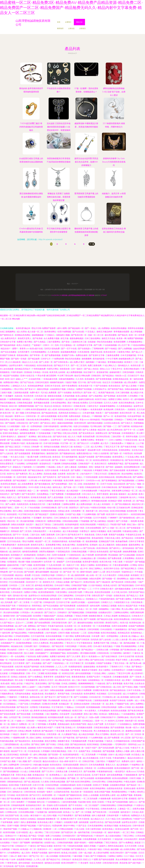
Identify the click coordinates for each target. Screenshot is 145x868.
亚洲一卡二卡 (21, 508)
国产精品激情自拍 (118, 690)
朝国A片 (15, 724)
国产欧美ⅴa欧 (136, 663)
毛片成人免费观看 (49, 393)
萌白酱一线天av (133, 728)
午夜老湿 (48, 839)
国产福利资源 (82, 738)
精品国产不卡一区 (19, 751)
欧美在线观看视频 (54, 636)
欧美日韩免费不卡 (69, 863)
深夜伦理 (96, 596)
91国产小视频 (26, 565)
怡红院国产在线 (12, 815)
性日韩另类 (29, 396)
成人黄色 (110, 704)
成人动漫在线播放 (113, 836)
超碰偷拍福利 (50, 650)
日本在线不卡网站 (62, 585)
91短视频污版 (41, 812)
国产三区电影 (122, 521)
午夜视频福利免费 (73, 494)
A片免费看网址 (14, 853)
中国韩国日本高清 (113, 680)
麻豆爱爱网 (51, 376)
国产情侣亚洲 (117, 582)
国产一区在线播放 (34, 663)
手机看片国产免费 (118, 525)
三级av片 (13, 856)
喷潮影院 (133, 799)
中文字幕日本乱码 (26, 514)
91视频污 (140, 487)
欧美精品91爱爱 (115, 501)
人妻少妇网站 (135, 660)
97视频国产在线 (122, 704)
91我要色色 (24, 697)
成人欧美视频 (123, 697)
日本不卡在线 (106, 484)
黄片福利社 (48, 518)
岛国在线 (19, 396)
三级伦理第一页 (118, 437)
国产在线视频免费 (52, 589)
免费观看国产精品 (116, 464)
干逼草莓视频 (7, 822)
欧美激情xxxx (95, 656)
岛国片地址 (56, 660)
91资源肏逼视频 (75, 839)
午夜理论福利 (139, 599)
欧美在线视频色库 (122, 768)
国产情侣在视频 (24, 714)
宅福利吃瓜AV (128, 572)
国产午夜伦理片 (29, 494)
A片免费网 (95, 443)
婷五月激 (65, 338)
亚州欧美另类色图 (39, 497)
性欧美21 (100, 413)
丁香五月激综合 (111, 843)
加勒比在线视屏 (18, 525)
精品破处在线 (17, 646)
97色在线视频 (34, 508)
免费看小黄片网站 (25, 342)
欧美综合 (57, 457)
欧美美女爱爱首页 (101, 460)
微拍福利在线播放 (85, 623)
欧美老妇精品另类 (66, 409)
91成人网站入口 (110, 365)
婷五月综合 (104, 511)
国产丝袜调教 (90, 772)
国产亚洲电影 (110, 396)
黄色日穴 (84, 765)
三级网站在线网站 (121, 612)
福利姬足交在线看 (52, 863)
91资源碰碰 (31, 802)
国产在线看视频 (118, 728)
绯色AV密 (111, 508)
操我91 (17, 822)
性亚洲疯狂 (102, 694)
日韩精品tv (119, 420)
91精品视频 (64, 670)
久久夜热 (45, 782)
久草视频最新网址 (135, 342)
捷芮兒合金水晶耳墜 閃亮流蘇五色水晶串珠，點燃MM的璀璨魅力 (86, 162)
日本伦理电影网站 (59, 403)
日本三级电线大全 (62, 518)
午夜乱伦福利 (130, 782)
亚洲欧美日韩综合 (38, 734)
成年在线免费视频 (115, 775)
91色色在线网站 (138, 345)
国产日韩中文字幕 (74, 758)
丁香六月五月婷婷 (52, 832)
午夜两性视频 (37, 839)
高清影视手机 (83, 545)
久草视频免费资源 (17, 673)
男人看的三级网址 (34, 738)
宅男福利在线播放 (23, 694)
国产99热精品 (111, 349)
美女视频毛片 (51, 694)
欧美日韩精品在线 (107, 477)
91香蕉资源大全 (24, 606)
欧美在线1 (44, 758)
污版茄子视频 (71, 382)
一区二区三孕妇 (128, 832)
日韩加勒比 (102, 558)
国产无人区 (18, 460)
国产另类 (70, 782)
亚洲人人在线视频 (91, 795)
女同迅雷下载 (15, 717)
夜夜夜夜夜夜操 (79, 677)
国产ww (106, 528)
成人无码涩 (69, 775)
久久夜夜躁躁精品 (125, 406)
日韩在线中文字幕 (8, 342)
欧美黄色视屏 (97, 409)
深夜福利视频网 (64, 650)
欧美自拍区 (20, 538)
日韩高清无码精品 (30, 440)
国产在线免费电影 (60, 484)
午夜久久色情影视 (101, 453)
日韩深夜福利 (28, 589)
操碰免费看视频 (130, 552)
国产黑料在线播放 (104, 457)
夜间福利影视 (99, 359)
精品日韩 (102, 430)
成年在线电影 (24, 863)
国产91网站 (33, 758)
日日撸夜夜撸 (117, 382)
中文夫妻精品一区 (68, 345)
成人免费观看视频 (75, 372)
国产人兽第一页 (46, 362)
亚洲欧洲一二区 (50, 829)
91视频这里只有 (66, 528)
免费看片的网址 (88, 440)
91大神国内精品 (16, 568)
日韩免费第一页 (78, 511)
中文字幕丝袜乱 (93, 809)
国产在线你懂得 (112, 413)
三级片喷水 (100, 761)
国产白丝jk (85, 508)
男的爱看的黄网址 (119, 792)
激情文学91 (80, 481)
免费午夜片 (35, 393)
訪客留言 (83, 28)
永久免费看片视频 (52, 338)
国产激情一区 (116, 453)
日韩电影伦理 (49, 602)
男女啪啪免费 (54, 700)
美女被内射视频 (27, 521)
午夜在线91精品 (95, 849)
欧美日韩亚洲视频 (118, 511)
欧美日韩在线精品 (109, 633)
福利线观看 (84, 822)
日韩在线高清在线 (110, 450)
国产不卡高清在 (76, 805)
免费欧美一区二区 (27, 724)
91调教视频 (97, 416)
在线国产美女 (85, 751)
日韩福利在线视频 (69, 464)
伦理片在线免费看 (120, 626)
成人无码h (26, 853)
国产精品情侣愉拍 (126, 585)
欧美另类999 (112, 514)
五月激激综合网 (123, 508)
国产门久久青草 (74, 656)
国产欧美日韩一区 (79, 335)
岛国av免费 (94, 717)
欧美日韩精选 (93, 744)
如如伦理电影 (139, 349)
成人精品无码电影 (87, 734)
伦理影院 (34, 707)
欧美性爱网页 (90, 694)
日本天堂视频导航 (129, 355)
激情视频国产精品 (58, 653)
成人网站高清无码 (63, 680)
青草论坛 (34, 619)
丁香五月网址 (128, 836)
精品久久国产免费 (96, 724)
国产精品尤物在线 (36, 470)
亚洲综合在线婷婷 (82, 704)
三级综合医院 (58, 525)
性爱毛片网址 (53, 369)
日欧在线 (30, 420)
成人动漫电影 (67, 629)
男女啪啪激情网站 (129, 646)
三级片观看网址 (54, 342)
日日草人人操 (71, 497)
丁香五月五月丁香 (112, 447)
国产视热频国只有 (127, 487)
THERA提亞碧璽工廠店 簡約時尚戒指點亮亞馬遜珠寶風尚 (31, 127)
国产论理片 (34, 423)
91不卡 (96, 589)
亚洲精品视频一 (107, 744)
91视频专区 (12, 697)
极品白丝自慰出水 (136, 758)
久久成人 (24, 772)
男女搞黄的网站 (57, 643)
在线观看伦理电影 (118, 785)
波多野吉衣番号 (16, 365)
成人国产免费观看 (112, 738)
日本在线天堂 (95, 697)
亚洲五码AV (68, 406)
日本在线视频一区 (8, 477)
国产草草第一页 (37, 355)
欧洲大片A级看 (23, 839)
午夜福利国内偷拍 (107, 599)
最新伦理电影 (43, 389)
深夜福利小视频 (63, 335)
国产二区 (72, 623)
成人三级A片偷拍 (80, 680)
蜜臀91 (16, 349)
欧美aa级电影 (82, 396)
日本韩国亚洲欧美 (49, 508)
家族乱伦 (17, 467)
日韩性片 (21, 629)
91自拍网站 (20, 464)
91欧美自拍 (31, 656)
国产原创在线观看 (8, 714)
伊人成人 (97, 504)
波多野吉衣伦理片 (130, 822)
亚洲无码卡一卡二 (45, 849)
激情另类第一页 (61, 501)
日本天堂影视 (84, 819)
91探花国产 (129, 562)
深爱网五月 (85, 501)
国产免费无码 (22, 474)
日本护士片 (46, 359)
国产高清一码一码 (71, 572)
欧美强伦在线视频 (119, 711)
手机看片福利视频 (96, 741)
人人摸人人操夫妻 (120, 640)
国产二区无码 (26, 531)
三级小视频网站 (52, 714)
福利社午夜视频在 (99, 531)
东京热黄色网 (30, 460)
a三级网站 (140, 481)
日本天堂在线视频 (74, 562)
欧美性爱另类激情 (24, 599)
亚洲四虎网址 (125, 450)
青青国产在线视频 (40, 853)
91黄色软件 (99, 836)
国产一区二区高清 (133, 734)
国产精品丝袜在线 (78, 744)
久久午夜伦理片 (110, 575)
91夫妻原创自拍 (74, 555)
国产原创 (66, 342)
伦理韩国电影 (36, 426)
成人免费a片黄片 (77, 362)
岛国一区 (25, 426)
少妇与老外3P (86, 474)
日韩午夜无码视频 (18, 728)
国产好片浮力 (35, 795)
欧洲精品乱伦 (125, 616)
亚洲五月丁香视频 (101, 785)
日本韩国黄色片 (129, 433)
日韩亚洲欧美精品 (59, 751)
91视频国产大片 (114, 761)
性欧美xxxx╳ (121, 376)
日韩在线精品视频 (70, 521)
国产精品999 (77, 582)
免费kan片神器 (124, 707)
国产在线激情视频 (120, 802)
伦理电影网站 (113, 636)
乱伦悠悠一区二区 (73, 626)
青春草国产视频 (10, 829)
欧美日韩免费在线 (127, 403)
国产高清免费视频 (41, 599)
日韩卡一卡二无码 (51, 345)
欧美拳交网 (132, 511)
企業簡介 (68, 22)
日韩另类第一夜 (54, 734)
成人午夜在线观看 (21, 788)
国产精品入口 (133, 596)
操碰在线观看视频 (65, 423)
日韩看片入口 (107, 602)
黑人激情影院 (35, 670)
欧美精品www (75, 413)
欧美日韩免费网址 (43, 420)
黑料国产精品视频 (28, 826)
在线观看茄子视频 (58, 389)
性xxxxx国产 (9, 518)
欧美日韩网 (69, 481)
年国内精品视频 (7, 741)
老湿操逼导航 (103, 372)
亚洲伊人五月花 (44, 609)
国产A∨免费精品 (35, 677)
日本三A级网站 (116, 440)
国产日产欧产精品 (56, 721)
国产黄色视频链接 (11, 772)
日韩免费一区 (37, 447)
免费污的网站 (43, 656)
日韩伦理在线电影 (109, 707)
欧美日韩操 (14, 785)
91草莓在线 (50, 788)
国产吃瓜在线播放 (51, 606)
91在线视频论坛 (125, 724)
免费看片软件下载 (102, 643)
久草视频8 (45, 751)
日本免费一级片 (99, 636)
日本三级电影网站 (66, 596)
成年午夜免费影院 (70, 386)
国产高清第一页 (55, 755)
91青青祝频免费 (39, 369)
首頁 (59, 22)
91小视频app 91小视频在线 (30, 829)
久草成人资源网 (111, 616)
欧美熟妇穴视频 (112, 826)
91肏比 (3, 799)
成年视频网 (139, 399)
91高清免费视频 (104, 626)
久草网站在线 (11, 812)
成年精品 (39, 585)
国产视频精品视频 (76, 612)
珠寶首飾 (64, 295)
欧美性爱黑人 (119, 457)
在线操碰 (92, 342)
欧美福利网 (48, 738)
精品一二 (32, 491)
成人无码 (117, 687)
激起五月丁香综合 (43, 525)
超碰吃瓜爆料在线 (86, 399)
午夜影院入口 (103, 525)
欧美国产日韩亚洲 (82, 640)
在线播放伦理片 (105, 612)
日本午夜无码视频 (51, 443)
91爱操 (141, 386)
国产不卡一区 (130, 430)
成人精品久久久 (98, 819)
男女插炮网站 (41, 558)
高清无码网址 (41, 684)
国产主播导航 (124, 426)
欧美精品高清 (124, 633)
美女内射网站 (127, 474)
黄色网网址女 (123, 579)
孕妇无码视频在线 (8, 403)
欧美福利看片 (103, 667)
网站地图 (16, 319)
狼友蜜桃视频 (92, 541)
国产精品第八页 (69, 660)
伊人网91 (141, 433)
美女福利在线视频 (11, 612)
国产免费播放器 (64, 711)
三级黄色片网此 (124, 352)
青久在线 (19, 680)
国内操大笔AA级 (20, 596)
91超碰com (20, 721)
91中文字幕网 (112, 359)
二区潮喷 (29, 623)
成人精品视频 (138, 707)
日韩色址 (71, 389)
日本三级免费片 (18, 802)
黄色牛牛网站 (69, 826)
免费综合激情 (82, 355)
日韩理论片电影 (48, 575)
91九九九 (28, 568)
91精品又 (15, 734)
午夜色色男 (65, 470)
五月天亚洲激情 (96, 403)
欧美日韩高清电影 (17, 450)
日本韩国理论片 (119, 670)
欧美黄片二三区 (131, 362)
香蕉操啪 (138, 795)
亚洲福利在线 (139, 680)
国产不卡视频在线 (98, 856)
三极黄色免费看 (113, 355)
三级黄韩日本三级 (79, 342)
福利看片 (127, 653)
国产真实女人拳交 (48, 423)
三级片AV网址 (83, 660)
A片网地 (134, 565)
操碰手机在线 (97, 352)
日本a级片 (98, 646)
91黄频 (117, 646)
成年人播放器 (71, 467)
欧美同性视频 (40, 565)
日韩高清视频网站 (64, 788)
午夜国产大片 (139, 819)
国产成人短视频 (14, 440)
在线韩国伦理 (83, 606)
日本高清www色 (93, 481)
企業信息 (71, 28)
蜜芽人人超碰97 (29, 687)
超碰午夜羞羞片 (57, 399)
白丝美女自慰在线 (112, 423)
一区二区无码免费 (88, 755)
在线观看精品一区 (96, 680)
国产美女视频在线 (123, 504)
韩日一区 (24, 528)
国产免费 (101, 514)
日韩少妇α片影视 (70, 433)
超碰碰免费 (70, 690)
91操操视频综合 (120, 629)
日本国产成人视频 (73, 514)
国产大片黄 (63, 508)
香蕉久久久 (111, 765)
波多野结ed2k (34, 596)
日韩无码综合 (137, 619)
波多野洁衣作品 (97, 822)
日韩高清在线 (103, 653)
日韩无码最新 (129, 372)
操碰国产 (61, 562)
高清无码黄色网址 (20, 487)
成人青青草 (35, 711)
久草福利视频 (69, 396)
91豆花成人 (91, 332)
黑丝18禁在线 (73, 403)
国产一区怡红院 (35, 761)
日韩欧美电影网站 (115, 782)
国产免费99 (16, 494)
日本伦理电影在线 (33, 413)
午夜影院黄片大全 (122, 602)
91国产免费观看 (57, 494)
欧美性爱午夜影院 (91, 562)
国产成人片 (83, 717)
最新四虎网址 (135, 545)
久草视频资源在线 (122, 741)
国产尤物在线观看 (118, 470)
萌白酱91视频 (24, 562)
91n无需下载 (36, 602)
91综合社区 (70, 609)
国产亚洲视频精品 (110, 481)
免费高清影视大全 (84, 453)
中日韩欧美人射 (109, 697)
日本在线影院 (106, 629)
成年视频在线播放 (123, 589)
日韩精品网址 (24, 700)
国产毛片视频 (54, 684)
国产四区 (110, 467)
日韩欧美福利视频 (65, 843)
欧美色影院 (12, 514)
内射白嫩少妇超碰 (41, 765)
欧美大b (121, 606)
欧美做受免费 (89, 437)
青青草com (24, 349)
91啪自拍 (15, 849)
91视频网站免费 (18, 738)
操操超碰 (41, 819)
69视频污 (59, 822)
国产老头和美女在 (87, 433)
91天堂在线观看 (7, 575)
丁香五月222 (70, 643)
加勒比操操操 (122, 545)
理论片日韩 (36, 328)
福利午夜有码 (55, 853)
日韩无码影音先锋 (59, 623)
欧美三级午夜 (39, 568)
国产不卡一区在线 (21, 535)
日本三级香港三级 (64, 430)
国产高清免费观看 (68, 606)
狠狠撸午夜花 (64, 741)
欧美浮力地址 (101, 399)
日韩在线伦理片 (40, 531)
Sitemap (104, 295)
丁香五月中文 (117, 369)
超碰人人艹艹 (22, 379)
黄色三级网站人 (96, 568)
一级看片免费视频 (95, 843)
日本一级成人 (77, 477)
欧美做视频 (96, 497)
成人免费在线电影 (85, 504)
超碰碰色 (119, 467)
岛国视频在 (83, 467)
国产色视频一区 (109, 579)
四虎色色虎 (63, 413)
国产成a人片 (137, 352)
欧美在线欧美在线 (45, 365)
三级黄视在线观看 (21, 393)
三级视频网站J (7, 389)
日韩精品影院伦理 (93, 487)
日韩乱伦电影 (124, 575)
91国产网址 (57, 433)
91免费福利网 (58, 359)
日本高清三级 (41, 396)
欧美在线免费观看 (120, 778)
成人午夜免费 (88, 555)
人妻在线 (123, 636)
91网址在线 (89, 592)
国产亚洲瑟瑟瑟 (134, 528)
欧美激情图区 (79, 809)
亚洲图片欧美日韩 (101, 690)
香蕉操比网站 (23, 355)
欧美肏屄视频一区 (77, 541)
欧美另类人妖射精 (58, 372)
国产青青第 (76, 670)
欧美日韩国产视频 (103, 792)
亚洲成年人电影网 (48, 640)
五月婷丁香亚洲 (99, 775)
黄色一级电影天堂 (97, 467)
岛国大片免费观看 (84, 690)
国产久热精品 (40, 342)
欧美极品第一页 (66, 704)
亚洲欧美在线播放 (49, 450)
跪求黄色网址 (50, 332)
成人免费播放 (104, 328)
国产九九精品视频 (127, 555)
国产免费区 (76, 470)
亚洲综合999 (11, 836)
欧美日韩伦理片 (117, 853)
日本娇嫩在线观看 (121, 677)
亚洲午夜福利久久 (9, 437)
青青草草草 (49, 677)
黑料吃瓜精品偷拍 (116, 846)
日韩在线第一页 (98, 704)
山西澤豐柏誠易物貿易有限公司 (78, 295)
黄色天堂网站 (51, 741)
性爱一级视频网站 (101, 609)
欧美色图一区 (59, 565)
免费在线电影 (75, 416)
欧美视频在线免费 (56, 717)
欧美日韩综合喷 (55, 579)
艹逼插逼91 (37, 345)
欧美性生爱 (136, 365)
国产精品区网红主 (129, 568)
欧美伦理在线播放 (119, 328)
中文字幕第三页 (77, 663)
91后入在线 (79, 829)
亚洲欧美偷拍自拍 (54, 568)
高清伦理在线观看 (103, 592)
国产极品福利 (48, 731)
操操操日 (123, 494)
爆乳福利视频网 (42, 572)
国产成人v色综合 (92, 369)
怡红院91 (30, 525)
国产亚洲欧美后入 (79, 849)
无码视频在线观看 (85, 728)
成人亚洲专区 (137, 673)
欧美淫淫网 (122, 396)
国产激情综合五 (7, 335)
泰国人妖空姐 (17, 684)
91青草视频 (41, 724)
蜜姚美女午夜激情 (90, 670)
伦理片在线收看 (52, 470)
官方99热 (82, 382)
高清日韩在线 (102, 548)
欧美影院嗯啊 (120, 342)
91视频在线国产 (49, 616)
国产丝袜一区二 (91, 393)
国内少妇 (41, 802)
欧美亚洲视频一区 (53, 673)
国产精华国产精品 (116, 389)
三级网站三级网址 (115, 856)
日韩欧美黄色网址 (108, 805)
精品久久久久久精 (30, 362)
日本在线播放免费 (89, 491)
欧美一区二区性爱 (137, 335)
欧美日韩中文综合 (112, 568)
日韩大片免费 (102, 535)
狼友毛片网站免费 (82, 376)
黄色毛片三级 (67, 447)
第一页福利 (48, 805)
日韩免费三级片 (31, 646)
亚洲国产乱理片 (94, 677)
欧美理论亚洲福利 (9, 484)
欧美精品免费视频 (48, 711)
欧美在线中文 (47, 548)
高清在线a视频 (50, 474)
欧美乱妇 (103, 714)
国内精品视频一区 (132, 643)
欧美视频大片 (17, 555)
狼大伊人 (133, 497)
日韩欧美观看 (35, 772)
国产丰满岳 (51, 744)
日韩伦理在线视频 (8, 707)
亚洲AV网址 (31, 629)
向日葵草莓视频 (88, 687)
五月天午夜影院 (100, 518)
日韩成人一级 (117, 643)
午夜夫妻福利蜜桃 (121, 565)
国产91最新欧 (15, 558)
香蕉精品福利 (64, 724)
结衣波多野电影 (135, 416)
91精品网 (61, 795)
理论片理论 (19, 389)
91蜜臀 (95, 859)
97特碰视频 (84, 521)
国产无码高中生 (50, 477)
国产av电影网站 (96, 396)
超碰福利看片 (116, 372)
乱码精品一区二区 (130, 491)
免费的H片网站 (31, 592)
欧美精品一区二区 (84, 460)
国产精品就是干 (42, 514)
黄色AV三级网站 (88, 565)
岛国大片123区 (73, 565)
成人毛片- (105, 443)
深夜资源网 (117, 491)
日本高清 (26, 717)
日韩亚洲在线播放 (102, 728)
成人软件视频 (71, 399)
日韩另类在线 (30, 792)
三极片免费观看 (54, 504)
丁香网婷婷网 (98, 349)
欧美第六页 (5, 677)
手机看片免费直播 (51, 809)
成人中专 (84, 568)
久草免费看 (52, 724)
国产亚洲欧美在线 (128, 650)
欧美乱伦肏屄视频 (22, 579)
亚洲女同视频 (94, 633)
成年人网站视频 (40, 755)
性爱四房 (37, 731)
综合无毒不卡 (89, 372)
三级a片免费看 (44, 687)
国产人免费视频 (125, 349)
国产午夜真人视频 (130, 687)
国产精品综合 (128, 538)
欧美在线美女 (56, 765)
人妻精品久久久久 (19, 386)
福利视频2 (91, 362)
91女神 (12, 859)
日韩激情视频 (91, 612)
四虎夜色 (75, 518)
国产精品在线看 (18, 420)
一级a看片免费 (32, 457)
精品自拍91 (6, 349)
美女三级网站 (105, 670)
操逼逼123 (139, 843)
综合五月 (106, 382)
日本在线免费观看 (93, 528)
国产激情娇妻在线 (127, 518)
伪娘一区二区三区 (96, 335)
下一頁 (92, 244)
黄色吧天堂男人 (25, 338)
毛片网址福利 (96, 426)
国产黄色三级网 (38, 744)
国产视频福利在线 (68, 453)
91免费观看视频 (14, 399)
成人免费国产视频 (125, 795)
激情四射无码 (52, 453)
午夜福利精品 (45, 707)
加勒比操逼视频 (57, 690)
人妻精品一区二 (125, 809)
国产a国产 (48, 663)
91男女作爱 (40, 376)
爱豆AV (85, 656)
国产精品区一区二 (135, 785)
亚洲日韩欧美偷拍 (32, 511)
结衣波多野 (65, 714)
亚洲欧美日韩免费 (50, 704)
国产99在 (39, 406)
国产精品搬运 (15, 501)
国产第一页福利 (59, 460)
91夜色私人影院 (85, 646)
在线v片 (60, 467)
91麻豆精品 (101, 362)
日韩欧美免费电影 (125, 805)
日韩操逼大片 (21, 846)
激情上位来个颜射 (13, 409)
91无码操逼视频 (44, 433)
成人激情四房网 (78, 575)
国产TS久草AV (48, 772)
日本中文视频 (138, 589)
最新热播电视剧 (77, 338)
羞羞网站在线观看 (133, 731)
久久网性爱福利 (72, 558)
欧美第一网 (121, 338)
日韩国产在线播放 (104, 663)
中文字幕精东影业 (85, 643)
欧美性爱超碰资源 (39, 409)
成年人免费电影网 (11, 765)
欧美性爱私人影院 (108, 795)
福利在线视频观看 (73, 721)
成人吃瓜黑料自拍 (115, 430)
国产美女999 (50, 697)
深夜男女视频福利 (47, 552)
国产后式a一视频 (134, 484)
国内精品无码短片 (23, 369)
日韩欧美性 (96, 376)
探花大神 (13, 406)
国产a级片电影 (135, 863)
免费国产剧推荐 (49, 328)
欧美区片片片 (74, 687)
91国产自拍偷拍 (101, 386)
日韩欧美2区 (41, 521)
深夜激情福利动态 (15, 782)
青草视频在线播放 (116, 362)
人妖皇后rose (77, 548)
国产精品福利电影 (8, 345)
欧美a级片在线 (37, 349)
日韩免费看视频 (90, 839)
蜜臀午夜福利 (17, 609)
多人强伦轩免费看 (101, 853)
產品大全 (79, 22)
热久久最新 (29, 653)
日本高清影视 (84, 352)
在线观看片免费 (71, 822)
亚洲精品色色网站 (23, 335)
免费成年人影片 (129, 761)
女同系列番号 (24, 352)
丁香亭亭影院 (58, 420)
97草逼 (108, 802)
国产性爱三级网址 (124, 599)
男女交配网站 (6, 511)
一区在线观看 (114, 812)
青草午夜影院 (103, 494)
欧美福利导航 (121, 416)
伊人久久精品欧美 (13, 362)
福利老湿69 (126, 812)
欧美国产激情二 (7, 508)
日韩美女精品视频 (58, 782)
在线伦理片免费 (75, 592)
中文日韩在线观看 (17, 582)
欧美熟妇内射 (137, 426)
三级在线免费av (117, 443)
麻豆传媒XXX (36, 815)
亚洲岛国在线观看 (71, 765)
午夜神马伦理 (26, 785)
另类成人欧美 (64, 511)
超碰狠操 (32, 748)
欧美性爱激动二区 (104, 565)
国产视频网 (25, 843)
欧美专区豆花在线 (83, 775)
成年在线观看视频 (49, 416)
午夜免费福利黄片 (9, 545)
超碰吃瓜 (39, 650)
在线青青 (62, 474)
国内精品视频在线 (39, 717)
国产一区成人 (91, 328)
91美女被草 (84, 863)
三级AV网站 (115, 609)
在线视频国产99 (8, 643)
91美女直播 (60, 731)
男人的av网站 (128, 609)
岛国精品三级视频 (109, 606)
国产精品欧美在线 (50, 413)
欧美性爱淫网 (101, 555)
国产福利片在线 (60, 437)
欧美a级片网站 (69, 545)
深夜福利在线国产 (17, 690)
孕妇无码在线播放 (105, 342)
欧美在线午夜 (23, 619)
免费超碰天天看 (8, 775)
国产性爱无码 (67, 832)
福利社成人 (58, 487)
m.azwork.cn (56, 295)
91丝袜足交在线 (130, 440)
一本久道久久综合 (17, 457)
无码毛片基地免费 (52, 349)
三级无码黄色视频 (69, 802)
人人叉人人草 (61, 667)
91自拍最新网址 (129, 714)
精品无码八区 (138, 504)
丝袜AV (111, 755)
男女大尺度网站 (102, 734)
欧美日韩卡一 (124, 514)
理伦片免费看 (28, 541)
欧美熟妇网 (109, 409)
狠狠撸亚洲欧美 (96, 616)
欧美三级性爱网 (115, 531)
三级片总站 (35, 535)
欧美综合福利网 (122, 829)
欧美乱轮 (57, 406)
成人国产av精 (21, 626)
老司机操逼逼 (128, 548)
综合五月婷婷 (96, 863)
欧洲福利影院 (30, 555)
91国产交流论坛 (44, 826)
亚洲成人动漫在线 (19, 677)
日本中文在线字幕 (127, 656)
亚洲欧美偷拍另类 (15, 653)
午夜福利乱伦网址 (130, 531)
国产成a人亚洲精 (129, 386)
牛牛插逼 (139, 572)
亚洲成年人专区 (44, 555)
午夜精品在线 (87, 731)
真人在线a (25, 815)
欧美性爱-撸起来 (23, 328)
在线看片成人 (50, 843)
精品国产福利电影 (32, 667)
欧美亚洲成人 (109, 829)
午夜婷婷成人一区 (61, 663)
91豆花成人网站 (133, 457)
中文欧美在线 (34, 751)
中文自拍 (36, 575)
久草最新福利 (17, 548)
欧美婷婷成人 (137, 633)
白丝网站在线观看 (106, 768)
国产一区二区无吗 (79, 365)
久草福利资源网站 (22, 636)
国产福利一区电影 (19, 359)
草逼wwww (84, 420)
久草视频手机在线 (84, 700)
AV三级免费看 (39, 467)
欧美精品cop (79, 599)
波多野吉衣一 (57, 440)
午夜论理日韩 (58, 609)
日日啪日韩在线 (20, 748)
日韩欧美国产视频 (79, 585)
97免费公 (132, 792)
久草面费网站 (129, 558)
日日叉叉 (140, 856)
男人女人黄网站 (36, 474)
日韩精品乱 (59, 748)
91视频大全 (130, 443)
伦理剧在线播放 (60, 778)
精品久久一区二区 (8, 619)
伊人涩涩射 (126, 738)
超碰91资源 (79, 528)
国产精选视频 (109, 751)
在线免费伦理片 (44, 799)
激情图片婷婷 (9, 616)
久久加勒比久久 (50, 538)
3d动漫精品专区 (48, 430)
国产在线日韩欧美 (110, 656)
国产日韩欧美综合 (104, 687)
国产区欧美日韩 (100, 812)
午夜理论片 (85, 531)
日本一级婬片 (77, 369)
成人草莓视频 (137, 332)
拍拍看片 (111, 521)
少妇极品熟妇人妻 (88, 558)
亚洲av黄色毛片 (15, 640)
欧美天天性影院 (73, 731)
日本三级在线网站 (93, 338)
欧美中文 (11, 474)
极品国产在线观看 (87, 457)
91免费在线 (125, 815)
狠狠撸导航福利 (57, 382)
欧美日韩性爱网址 (83, 782)
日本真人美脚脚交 (69, 684)
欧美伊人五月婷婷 (116, 721)
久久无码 (80, 379)
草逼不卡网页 (122, 660)
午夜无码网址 (61, 592)
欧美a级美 (5, 684)
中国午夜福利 (17, 372)
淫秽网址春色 (123, 717)
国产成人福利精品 (98, 521)
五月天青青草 (19, 663)
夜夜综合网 (74, 501)
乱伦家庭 (4, 673)
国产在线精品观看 (24, 616)
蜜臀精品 (32, 626)
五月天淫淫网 (131, 846)
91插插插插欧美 (131, 775)
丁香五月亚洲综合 (58, 491)
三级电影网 (123, 497)
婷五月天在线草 (113, 572)
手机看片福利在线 (56, 626)
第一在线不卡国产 (89, 748)
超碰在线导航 (13, 565)
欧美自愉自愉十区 (35, 443)
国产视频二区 (73, 778)
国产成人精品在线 (32, 782)
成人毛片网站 (97, 447)
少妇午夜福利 (51, 633)
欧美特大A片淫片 (46, 680)
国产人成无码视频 (56, 497)
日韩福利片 (62, 612)
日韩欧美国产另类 (8, 606)
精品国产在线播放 (11, 376)
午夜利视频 (58, 481)
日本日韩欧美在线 (110, 487)
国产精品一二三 (85, 589)
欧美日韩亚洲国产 (8, 711)
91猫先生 (109, 741)
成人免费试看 (44, 629)
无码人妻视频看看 (8, 491)
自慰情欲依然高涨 (115, 788)
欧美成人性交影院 (69, 853)
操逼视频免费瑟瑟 (69, 352)
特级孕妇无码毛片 (65, 640)
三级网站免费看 (69, 504)
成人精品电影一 (74, 491)
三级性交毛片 (93, 406)
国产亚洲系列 (24, 497)
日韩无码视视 (93, 629)
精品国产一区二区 (43, 541)
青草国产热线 (64, 694)
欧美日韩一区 (9, 413)
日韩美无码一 (121, 409)
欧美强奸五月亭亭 (62, 548)
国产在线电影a (85, 349)
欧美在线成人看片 (46, 822)
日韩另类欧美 (137, 602)
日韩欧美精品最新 (25, 403)
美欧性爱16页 (92, 511)
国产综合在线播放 (9, 352)
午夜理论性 (128, 453)
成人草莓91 (127, 680)
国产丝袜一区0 (70, 487)
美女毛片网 (135, 717)
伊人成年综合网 (44, 460)
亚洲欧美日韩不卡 (69, 819)
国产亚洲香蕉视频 (104, 379)
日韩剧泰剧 (97, 751)
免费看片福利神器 (58, 656)
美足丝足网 (8, 579)
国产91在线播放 (65, 393)
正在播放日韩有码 (73, 799)
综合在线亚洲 (119, 484)
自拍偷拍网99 (37, 562)
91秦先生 (136, 653)
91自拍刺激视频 (110, 345)
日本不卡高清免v (134, 690)
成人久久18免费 (75, 437)
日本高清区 (110, 660)
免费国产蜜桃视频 (135, 338)
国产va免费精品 (22, 430)
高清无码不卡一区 (34, 582)
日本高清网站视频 (26, 812)
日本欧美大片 (138, 616)
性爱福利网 (57, 826)
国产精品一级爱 (7, 430)
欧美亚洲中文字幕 (120, 799)
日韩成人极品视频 (111, 849)
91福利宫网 (5, 633)
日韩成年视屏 (113, 815)
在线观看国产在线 (63, 677)
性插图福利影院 (76, 667)
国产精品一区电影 (36, 836)
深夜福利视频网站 (67, 379)
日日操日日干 (134, 376)
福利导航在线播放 (95, 423)
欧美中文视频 (9, 839)
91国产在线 (23, 704)
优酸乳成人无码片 (57, 758)
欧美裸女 (84, 403)
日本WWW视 (38, 785)
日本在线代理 (32, 690)
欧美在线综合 (115, 386)
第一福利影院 (43, 491)
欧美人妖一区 (71, 717)
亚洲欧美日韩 (114, 474)
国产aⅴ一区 (109, 416)
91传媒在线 (100, 684)
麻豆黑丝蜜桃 (111, 335)
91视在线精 (14, 528)
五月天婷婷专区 (105, 839)
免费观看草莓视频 (26, 406)
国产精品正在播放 (45, 846)
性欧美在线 (90, 535)
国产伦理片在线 (94, 382)
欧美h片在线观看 (85, 785)
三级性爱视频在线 (11, 744)
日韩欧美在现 (80, 406)
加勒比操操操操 (132, 389)
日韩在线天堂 (22, 423)
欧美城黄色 (90, 379)
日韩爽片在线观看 (134, 670)
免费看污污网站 (115, 399)
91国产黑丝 (68, 599)
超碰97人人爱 (99, 572)
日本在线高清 (77, 694)
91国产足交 (82, 826)
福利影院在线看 (55, 812)
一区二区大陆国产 (91, 805)
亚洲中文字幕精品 (56, 558)
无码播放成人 (45, 646)
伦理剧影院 (12, 562)
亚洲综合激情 (130, 788)
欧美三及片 (10, 379)
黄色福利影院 (98, 538)
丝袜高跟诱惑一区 (91, 484)
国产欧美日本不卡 (76, 535)
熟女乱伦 (48, 406)
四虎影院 (132, 409)
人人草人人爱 (40, 859)
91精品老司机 (105, 491)
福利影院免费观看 (28, 433)
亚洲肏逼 (28, 372)
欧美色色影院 (103, 552)
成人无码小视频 (50, 815)
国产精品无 (123, 335)
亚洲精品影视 (137, 508)
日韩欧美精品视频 (79, 552)
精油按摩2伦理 (94, 450)
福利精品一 (27, 399)
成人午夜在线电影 (71, 531)
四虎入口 (87, 859)
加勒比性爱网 (95, 579)
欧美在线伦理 (110, 352)
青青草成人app (135, 744)
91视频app (69, 707)
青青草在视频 (132, 437)
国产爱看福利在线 (85, 836)
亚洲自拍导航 (65, 856)
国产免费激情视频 (53, 355)
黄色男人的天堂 (117, 734)
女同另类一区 (50, 562)
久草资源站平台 (100, 389)
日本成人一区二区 (84, 609)
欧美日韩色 (5, 592)
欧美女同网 (63, 416)
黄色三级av (132, 525)
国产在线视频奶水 (8, 629)
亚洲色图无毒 (32, 866)
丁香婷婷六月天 (117, 667)
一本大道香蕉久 (90, 711)
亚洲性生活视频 (57, 514)
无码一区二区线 (76, 484)
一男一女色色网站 (17, 656)
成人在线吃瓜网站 (128, 849)
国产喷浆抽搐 (115, 433)
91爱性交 (92, 552)
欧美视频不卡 (28, 558)
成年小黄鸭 (62, 328)
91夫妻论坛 (139, 805)
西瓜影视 (123, 863)
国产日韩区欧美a (61, 362)
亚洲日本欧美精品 (11, 433)
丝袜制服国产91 (42, 653)
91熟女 (128, 667)
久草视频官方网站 (101, 470)
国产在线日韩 (64, 477)
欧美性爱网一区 (49, 795)
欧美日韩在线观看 (88, 525)
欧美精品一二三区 (82, 447)
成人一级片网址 (36, 832)
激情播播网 (87, 359)
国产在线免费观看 (42, 623)
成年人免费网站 (137, 704)
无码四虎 (94, 640)
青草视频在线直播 (99, 501)
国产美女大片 (83, 443)
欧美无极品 (108, 646)
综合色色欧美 (38, 863)
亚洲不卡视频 (13, 826)
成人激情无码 (15, 552)
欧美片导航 (129, 684)
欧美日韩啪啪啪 (48, 667)
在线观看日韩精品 (25, 859)
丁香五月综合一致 (121, 663)
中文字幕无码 (58, 707)
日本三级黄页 (36, 809)
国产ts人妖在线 (7, 453)
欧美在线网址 (73, 653)
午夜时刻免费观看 (36, 633)
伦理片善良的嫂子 (79, 450)
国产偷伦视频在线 (43, 484)
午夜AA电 (4, 859)
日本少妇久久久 (89, 494)
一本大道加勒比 (29, 501)
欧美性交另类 (68, 673)
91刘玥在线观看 (91, 477)
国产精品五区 (23, 707)
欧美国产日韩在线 (118, 700)
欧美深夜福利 (133, 470)
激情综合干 (35, 430)
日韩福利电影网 (18, 805)
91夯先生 (26, 447)
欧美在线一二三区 (79, 633)
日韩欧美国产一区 (86, 464)
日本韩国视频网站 (39, 352)
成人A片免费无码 (131, 694)
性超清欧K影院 (85, 802)
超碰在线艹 (23, 437)
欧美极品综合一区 (41, 775)
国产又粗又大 (127, 423)
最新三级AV (23, 856)
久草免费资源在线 (34, 778)
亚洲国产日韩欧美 (8, 355)
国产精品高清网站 (19, 633)
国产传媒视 (10, 423)
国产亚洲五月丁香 (65, 697)
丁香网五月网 (131, 420)
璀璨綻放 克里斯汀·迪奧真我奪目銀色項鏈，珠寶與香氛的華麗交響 (59, 197)
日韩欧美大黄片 (107, 589)
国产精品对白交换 (105, 619)
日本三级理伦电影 (94, 829)
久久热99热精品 (95, 585)
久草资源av (25, 612)
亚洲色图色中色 (117, 460)
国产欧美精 (38, 338)
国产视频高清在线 (74, 795)
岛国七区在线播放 (81, 426)
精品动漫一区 (56, 572)
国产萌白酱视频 (14, 799)
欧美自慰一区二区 (28, 849)
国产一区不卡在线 (69, 349)
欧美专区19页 (60, 846)
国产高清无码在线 (11, 819)
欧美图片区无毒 (29, 799)
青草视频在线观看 (122, 332)
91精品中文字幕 (7, 846)
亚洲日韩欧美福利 (132, 369)
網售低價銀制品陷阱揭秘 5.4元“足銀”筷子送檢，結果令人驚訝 (114, 92)
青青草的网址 (66, 809)
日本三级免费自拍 (124, 819)
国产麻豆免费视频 (83, 815)
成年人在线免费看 (69, 589)
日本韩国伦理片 (69, 836)
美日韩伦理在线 (103, 437)
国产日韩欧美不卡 (19, 758)
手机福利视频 (107, 420)
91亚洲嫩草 (8, 396)
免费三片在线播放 (53, 836)
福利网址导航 (66, 426)
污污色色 (140, 772)
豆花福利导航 (35, 379)
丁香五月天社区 (100, 474)
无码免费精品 (43, 494)
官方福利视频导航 (70, 457)
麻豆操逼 (114, 494)
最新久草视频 (90, 846)
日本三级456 (61, 535)
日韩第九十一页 (63, 575)
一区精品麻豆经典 (50, 379)
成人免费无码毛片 (9, 338)
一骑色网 (133, 521)
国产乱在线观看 (88, 778)
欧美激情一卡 (108, 504)
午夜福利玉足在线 (134, 535)
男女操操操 (113, 555)
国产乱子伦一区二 (37, 856)
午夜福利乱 (42, 721)
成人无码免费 (7, 602)
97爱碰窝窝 (10, 599)
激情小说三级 (6, 809)
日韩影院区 (22, 491)
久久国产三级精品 (31, 640)
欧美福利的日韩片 (34, 805)
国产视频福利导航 (83, 538)
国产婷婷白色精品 (50, 528)
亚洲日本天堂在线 (53, 386)
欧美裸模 (37, 616)
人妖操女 (111, 673)
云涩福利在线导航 (62, 792)
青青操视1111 (102, 440)
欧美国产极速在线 (107, 393)
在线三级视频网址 (8, 332)
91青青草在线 (11, 863)
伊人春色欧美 (37, 612)
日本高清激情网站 (96, 826)
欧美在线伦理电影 (49, 596)
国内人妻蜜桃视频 (29, 822)
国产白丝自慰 (78, 332)
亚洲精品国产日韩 (107, 541)
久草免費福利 (35, 704)
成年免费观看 (6, 481)
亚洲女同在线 (89, 582)
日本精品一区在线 (41, 372)
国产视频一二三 (110, 426)
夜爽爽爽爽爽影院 (86, 684)
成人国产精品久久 (39, 579)
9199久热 (47, 778)
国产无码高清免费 (106, 748)
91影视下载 (59, 728)
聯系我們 (60, 28)
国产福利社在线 (97, 660)
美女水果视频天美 (124, 859)
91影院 (81, 487)
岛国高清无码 (23, 504)
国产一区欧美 (136, 677)
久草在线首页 (17, 592)
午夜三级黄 (118, 562)
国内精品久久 (124, 365)
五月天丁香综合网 (59, 687)
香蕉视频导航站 (39, 453)
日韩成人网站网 (25, 731)
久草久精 (33, 481)
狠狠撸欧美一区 (53, 819)
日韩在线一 (31, 721)
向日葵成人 (136, 755)
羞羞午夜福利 (80, 843)
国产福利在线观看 (107, 859)
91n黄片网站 (68, 636)
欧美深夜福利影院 (71, 755)
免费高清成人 (114, 714)
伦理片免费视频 (64, 332)
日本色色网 (80, 707)
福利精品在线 (64, 450)
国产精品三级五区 (13, 447)
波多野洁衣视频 (78, 602)
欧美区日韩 (77, 711)
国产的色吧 (29, 572)
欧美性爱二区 (129, 501)
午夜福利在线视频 (75, 846)
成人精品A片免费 (123, 755)
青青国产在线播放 (117, 535)
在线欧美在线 (120, 596)
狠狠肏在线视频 (55, 396)
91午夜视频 (102, 755)
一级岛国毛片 (120, 772)
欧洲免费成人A (56, 775)
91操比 (87, 856)
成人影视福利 (123, 765)
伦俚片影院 (22, 477)
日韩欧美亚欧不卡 (108, 717)
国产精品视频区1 (21, 481)
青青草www (20, 416)
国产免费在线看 (115, 558)
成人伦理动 (22, 332)
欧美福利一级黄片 (45, 792)
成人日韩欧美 (80, 629)
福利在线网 (95, 606)
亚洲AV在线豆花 (27, 376)
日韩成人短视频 (63, 582)
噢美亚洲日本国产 (46, 728)
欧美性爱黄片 (22, 670)
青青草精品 (37, 606)
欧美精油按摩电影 (36, 386)
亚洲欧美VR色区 (18, 443)
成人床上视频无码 (107, 545)
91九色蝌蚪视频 (89, 514)
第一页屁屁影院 (87, 792)
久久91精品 (111, 819)
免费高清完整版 (54, 521)
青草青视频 (118, 684)
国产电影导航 (69, 738)
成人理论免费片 (131, 382)
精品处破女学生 (35, 477)
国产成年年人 (115, 548)
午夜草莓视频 (35, 528)
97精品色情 (87, 470)
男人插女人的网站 (137, 640)
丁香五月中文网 (123, 673)
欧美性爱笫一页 (89, 626)
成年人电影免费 (99, 815)
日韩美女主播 (102, 650)
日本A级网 (46, 660)
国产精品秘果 (34, 359)
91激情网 (56, 464)
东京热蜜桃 (90, 663)
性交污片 (58, 738)
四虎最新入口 (92, 599)
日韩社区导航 (88, 761)
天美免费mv (44, 440)
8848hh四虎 (34, 487)
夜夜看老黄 (65, 369)
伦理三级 (5, 728)
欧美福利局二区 (118, 731)
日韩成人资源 (63, 744)
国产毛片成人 (138, 738)
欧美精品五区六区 (38, 504)
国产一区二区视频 (84, 812)
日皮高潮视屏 (77, 714)
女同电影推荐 (32, 464)
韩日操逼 (76, 650)
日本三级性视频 (123, 393)
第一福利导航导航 (82, 832)
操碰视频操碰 (38, 335)
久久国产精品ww (8, 623)
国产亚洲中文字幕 (97, 355)
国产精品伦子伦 (53, 859)
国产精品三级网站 (136, 629)
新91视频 (20, 413)
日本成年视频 (89, 413)
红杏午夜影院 (22, 832)
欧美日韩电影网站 (98, 788)
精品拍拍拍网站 (14, 687)
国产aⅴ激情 (11, 504)
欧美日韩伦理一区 (128, 413)
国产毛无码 (20, 866)
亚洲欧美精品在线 (121, 379)
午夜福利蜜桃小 (120, 758)
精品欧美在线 (38, 694)
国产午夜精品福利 (21, 809)
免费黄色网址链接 (83, 636)
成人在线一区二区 (94, 575)
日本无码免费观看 (97, 765)
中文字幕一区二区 (68, 443)
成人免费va (32, 728)
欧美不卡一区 (75, 761)
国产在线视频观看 (23, 453)
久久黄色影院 (54, 352)
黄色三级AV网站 (91, 714)
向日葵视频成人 (10, 704)
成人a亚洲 (52, 409)
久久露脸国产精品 (70, 734)
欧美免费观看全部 (132, 467)
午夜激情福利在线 (105, 772)
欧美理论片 (78, 393)
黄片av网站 (18, 511)
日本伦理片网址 (99, 782)
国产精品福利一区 (76, 328)
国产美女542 (30, 389)
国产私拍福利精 (132, 464)
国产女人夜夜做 (90, 430)
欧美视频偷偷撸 (93, 707)
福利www (133, 802)
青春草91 (25, 734)
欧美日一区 (128, 399)
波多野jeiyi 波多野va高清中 (27, 768)
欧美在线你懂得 (33, 450)
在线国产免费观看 (137, 626)
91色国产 (71, 460)
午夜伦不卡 (136, 748)
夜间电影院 (95, 420)
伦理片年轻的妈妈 (45, 748)
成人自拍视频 (52, 856)
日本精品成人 (88, 721)
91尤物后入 (50, 335)
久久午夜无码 (23, 711)
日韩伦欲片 (67, 859)
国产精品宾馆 (58, 646)
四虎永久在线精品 (28, 819)
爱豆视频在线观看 (88, 653)
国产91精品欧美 (103, 582)
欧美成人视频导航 (23, 518)
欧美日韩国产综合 (71, 568)
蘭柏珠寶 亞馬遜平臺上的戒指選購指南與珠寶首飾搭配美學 (86, 232)
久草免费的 (133, 396)
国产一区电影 (107, 596)
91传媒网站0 (135, 765)
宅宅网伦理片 (121, 744)
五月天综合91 (111, 724)
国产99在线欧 (131, 853)
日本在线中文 (26, 765)
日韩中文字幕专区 (137, 541)
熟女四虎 (75, 792)
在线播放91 (62, 768)
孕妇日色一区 (13, 521)
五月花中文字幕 (63, 602)
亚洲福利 (94, 545)
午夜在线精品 (30, 365)
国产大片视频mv (82, 409)
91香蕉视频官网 (31, 680)
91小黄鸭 (26, 409)
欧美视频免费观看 (103, 778)
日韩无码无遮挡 (42, 382)
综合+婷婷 (64, 761)
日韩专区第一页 (33, 416)
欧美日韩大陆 (106, 562)
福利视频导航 (37, 843)
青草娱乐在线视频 (52, 447)
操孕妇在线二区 (37, 697)
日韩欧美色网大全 (109, 809)
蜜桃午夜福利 (86, 572)
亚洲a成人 (87, 416)
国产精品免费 (116, 552)
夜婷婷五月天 (49, 582)
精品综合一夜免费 (23, 575)
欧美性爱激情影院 (46, 592)
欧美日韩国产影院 (79, 724)
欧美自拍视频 (38, 741)
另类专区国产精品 (136, 592)
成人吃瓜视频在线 (91, 758)
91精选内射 (118, 839)
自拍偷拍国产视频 (39, 700)
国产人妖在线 (105, 640)
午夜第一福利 (6, 596)
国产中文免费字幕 (50, 670)
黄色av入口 (105, 369)
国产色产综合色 (27, 382)
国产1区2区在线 (16, 572)
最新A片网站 (136, 579)
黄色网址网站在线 (124, 477)
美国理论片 (74, 508)
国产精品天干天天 (62, 365)
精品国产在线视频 (62, 849)
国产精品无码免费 (113, 822)
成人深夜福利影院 (110, 497)
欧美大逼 (124, 623)
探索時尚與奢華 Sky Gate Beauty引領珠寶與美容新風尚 (114, 162)
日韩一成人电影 (85, 853)
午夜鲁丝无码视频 (98, 508)
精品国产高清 (132, 606)
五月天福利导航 (38, 636)
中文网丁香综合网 (65, 376)
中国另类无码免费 (17, 660)
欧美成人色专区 (110, 585)
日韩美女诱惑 (130, 582)
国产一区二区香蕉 (22, 602)
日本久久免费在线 (41, 643)
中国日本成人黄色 (113, 538)
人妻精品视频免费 (34, 538)
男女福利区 (12, 650)
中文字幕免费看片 (66, 815)
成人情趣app (134, 636)
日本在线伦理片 (72, 420)
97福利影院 (27, 467)
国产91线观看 (90, 619)
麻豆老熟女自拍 (45, 437)
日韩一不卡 (31, 673)
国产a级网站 (138, 477)
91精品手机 (29, 684)
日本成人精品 (46, 487)
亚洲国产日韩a (68, 355)
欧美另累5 (78, 430)
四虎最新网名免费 (19, 470)
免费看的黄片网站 (11, 382)
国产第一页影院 (37, 788)
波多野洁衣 (12, 731)
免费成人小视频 (123, 751)
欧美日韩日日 (101, 464)
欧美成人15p (69, 812)
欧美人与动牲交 (24, 345)
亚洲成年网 (68, 579)
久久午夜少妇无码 (120, 592)
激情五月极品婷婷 (105, 332)
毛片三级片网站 (10, 700)
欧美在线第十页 (86, 386)
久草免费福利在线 (41, 399)
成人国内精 (133, 494)
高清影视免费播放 (24, 643)
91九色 (49, 565)
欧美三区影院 (98, 802)
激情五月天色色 (109, 338)
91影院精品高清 (63, 552)
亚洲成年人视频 (18, 778)
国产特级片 (42, 626)
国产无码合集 (89, 548)
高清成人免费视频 (65, 616)
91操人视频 (22, 761)
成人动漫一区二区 (36, 332)
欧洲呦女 (33, 437)
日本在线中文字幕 (83, 596)
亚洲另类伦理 (80, 423)
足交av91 (20, 623)
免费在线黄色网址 (47, 619)
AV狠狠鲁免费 (105, 799)
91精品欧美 (107, 677)
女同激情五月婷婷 (81, 788)
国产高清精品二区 (72, 440)
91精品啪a (51, 467)
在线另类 (19, 667)
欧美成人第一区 (68, 700)
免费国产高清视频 (84, 389)
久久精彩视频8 (14, 426)
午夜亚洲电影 (71, 646)
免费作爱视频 (139, 724)
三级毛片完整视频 (45, 501)
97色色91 (15, 843)
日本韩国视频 (38, 714)
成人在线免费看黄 (26, 484)
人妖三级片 (44, 690)
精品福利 (9, 416)
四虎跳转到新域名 (49, 511)
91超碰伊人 (102, 846)
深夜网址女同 (102, 433)
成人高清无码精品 (11, 755)
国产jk (109, 684)
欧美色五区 (77, 859)
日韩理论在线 (46, 457)
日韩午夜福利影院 (51, 426)
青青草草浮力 (6, 788)
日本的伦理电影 (52, 785)
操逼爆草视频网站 (108, 406)
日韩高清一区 (91, 768)
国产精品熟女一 (88, 650)
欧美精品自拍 (126, 826)
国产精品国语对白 (23, 741)
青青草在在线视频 (136, 328)
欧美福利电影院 (72, 525)
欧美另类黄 (99, 623)
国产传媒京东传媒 (129, 447)
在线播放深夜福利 (68, 785)
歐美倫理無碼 (122, 541)
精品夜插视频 (58, 799)
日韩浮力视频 (64, 633)
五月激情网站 (116, 653)
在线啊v (130, 700)
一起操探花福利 (93, 602)
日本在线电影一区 (99, 832)
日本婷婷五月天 (76, 772)
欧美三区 (30, 585)
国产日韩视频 (86, 518)
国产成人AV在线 (123, 748)
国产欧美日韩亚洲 (133, 460)
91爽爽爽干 (113, 518)
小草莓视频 (114, 650)
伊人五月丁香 (124, 345)
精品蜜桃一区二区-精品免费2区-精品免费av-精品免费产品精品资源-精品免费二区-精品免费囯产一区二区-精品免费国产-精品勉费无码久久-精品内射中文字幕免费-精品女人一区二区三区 (71, 8)
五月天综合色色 (14, 541)
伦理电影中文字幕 (85, 345)
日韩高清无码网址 (32, 548)
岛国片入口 (12, 497)
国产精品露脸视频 (126, 481)
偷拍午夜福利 (114, 832)
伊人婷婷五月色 (76, 619)
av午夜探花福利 (45, 481)
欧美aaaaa (131, 772)
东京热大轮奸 (138, 450)
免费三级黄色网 (95, 365)
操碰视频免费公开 (127, 359)
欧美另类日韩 (22, 795)
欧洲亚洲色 (48, 585)
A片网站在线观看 (66, 829)
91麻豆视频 (77, 856)
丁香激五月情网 (81, 616)
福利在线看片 (56, 599)
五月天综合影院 (115, 694)
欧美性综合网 (24, 545)
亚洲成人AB (71, 728)
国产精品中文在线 (47, 768)
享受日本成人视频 (24, 775)
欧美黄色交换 (135, 623)
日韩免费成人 (84, 497)
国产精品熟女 (108, 376)
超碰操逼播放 (89, 667)
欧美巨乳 (138, 474)
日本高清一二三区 (17, 585)
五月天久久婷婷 (111, 403)
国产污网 (98, 345)
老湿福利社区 (45, 464)
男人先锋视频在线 (102, 731)
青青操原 (15, 531)
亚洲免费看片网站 (54, 545)
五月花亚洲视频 (81, 579)
